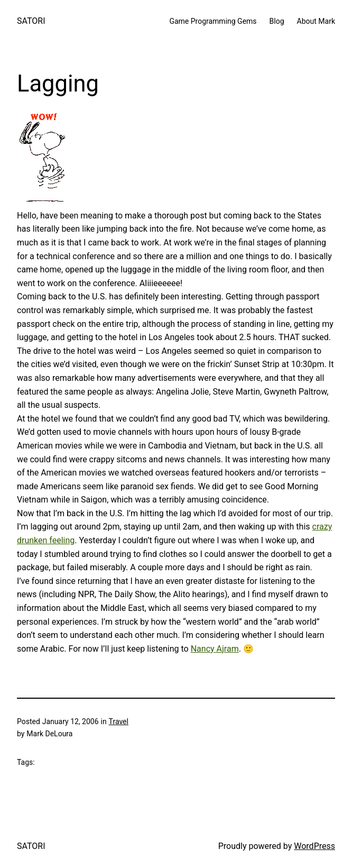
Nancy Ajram (215, 649)
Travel (119, 721)
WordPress (314, 846)
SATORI (31, 21)
